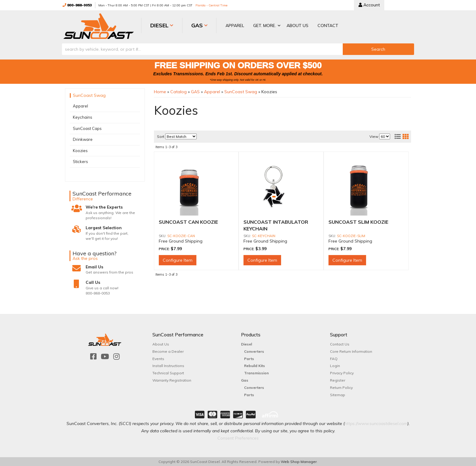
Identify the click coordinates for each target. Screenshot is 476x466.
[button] (260, 26)
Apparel (80, 106)
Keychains (83, 117)
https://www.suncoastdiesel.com (376, 423)
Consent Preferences (238, 438)
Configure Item (178, 260)
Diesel (246, 344)
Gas (245, 380)
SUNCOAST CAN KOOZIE (188, 222)
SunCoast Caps (87, 128)
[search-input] (202, 49)
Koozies (80, 150)
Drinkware (83, 139)
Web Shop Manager (299, 461)
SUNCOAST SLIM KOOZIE (358, 222)
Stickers (80, 162)
